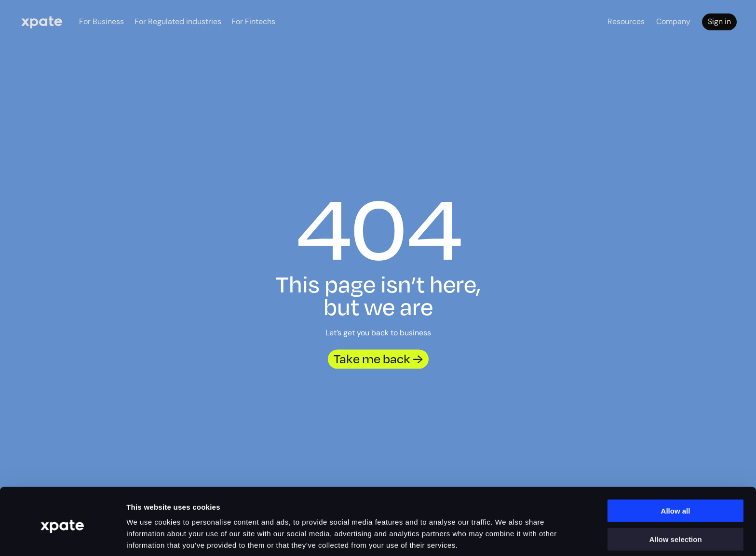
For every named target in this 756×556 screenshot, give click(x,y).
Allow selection (675, 500)
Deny (676, 528)
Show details (554, 537)
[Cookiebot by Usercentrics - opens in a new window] (62, 537)
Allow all (676, 471)
